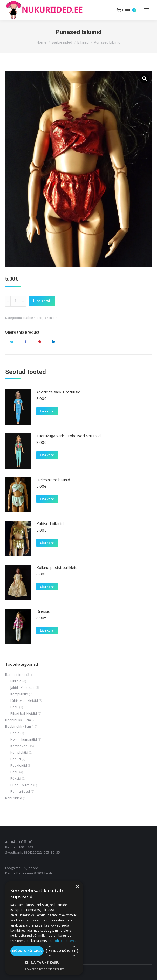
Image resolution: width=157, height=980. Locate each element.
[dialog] (44, 928)
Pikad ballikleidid (24, 713)
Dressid (43, 611)
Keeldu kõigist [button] (62, 951)
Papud (16, 759)
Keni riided (14, 798)
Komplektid (19, 694)
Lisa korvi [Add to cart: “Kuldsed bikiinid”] (47, 543)
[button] (145, 79)
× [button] (77, 887)
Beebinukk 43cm (18, 726)
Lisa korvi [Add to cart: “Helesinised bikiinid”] (47, 499)
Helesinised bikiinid (53, 480)
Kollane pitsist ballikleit (56, 567)
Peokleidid (19, 765)
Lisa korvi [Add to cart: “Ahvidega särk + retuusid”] (47, 411)
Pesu (14, 707)
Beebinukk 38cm (18, 720)
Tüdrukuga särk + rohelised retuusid (69, 436)
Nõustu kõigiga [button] (27, 951)
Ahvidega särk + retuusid (58, 392)
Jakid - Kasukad (22, 688)
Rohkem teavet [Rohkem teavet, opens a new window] (64, 941)
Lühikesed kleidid (24, 700)
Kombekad (19, 746)
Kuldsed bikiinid (50, 523)
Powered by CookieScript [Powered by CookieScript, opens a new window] (44, 969)
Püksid (16, 778)
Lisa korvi (42, 301)
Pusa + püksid (21, 785)
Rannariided (20, 791)
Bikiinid (49, 318)
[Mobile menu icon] (147, 10)
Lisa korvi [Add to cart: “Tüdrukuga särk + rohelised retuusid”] (47, 455)
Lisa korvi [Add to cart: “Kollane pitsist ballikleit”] (47, 587)
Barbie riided (33, 318)
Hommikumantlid (24, 739)
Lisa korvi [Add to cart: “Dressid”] (47, 631)
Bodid (15, 733)
